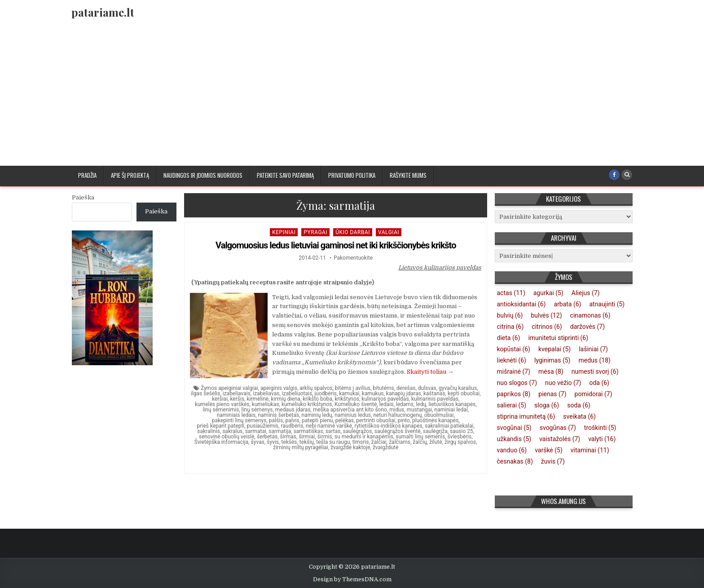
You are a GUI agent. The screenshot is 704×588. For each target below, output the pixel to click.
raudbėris (292, 426)
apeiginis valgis (279, 388)
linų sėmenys (257, 410)
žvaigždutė (385, 447)
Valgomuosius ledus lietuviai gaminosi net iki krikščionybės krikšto (336, 245)
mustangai (420, 410)
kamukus (373, 393)
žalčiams (400, 442)
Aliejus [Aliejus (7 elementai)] (586, 293)
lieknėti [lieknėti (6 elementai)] (512, 360)
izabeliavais (237, 393)
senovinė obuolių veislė (227, 437)
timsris (361, 442)
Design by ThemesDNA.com (352, 579)
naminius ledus (353, 415)
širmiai (307, 437)
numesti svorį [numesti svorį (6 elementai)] (595, 371)
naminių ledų (317, 415)
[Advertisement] (352, 98)
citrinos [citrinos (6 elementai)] (547, 327)
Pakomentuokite (353, 258)
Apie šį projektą (130, 175)
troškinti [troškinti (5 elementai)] (600, 428)
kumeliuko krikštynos (307, 404)
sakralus (232, 431)
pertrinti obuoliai (376, 420)
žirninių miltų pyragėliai (301, 447)
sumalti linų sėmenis (420, 437)
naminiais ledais (236, 415)
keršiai (220, 399)
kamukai (349, 393)
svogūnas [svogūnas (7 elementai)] (558, 428)
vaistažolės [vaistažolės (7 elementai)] (560, 439)
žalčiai (379, 442)
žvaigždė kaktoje (350, 447)
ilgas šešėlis (205, 393)
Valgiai (389, 232)
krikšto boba (317, 399)
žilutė (436, 442)
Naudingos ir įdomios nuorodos (203, 175)
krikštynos (347, 399)
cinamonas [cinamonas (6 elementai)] (590, 315)
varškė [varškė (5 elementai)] (549, 450)
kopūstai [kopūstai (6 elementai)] (514, 349)
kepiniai (284, 232)
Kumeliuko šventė (356, 404)
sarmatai (256, 431)
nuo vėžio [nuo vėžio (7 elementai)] (563, 383)
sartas (333, 431)
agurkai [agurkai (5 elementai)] (548, 293)
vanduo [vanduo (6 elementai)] (512, 450)
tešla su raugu (333, 442)
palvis (293, 420)
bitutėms (384, 388)
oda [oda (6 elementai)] (599, 383)
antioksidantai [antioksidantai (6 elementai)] (521, 304)
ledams (405, 404)
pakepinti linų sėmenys (239, 420)
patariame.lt (103, 12)
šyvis (273, 442)
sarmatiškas (308, 431)
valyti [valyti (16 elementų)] (602, 439)
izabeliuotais (297, 393)
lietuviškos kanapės (452, 404)
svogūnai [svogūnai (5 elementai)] (514, 428)
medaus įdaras (293, 410)
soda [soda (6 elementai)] (579, 405)
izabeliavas (266, 393)
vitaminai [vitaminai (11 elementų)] (590, 450)
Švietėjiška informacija (221, 442)
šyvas (258, 442)
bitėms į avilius (353, 388)
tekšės (289, 442)
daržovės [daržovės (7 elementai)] (587, 327)
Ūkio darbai (353, 232)
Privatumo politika (352, 175)
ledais (387, 404)
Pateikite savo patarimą (285, 175)
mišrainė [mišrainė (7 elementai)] (514, 371)
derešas (406, 388)
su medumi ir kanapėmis (364, 437)
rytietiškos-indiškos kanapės (389, 426)
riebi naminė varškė (329, 426)
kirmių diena (286, 399)
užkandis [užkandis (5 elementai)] (514, 439)
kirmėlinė (257, 399)
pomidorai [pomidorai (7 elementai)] (594, 394)
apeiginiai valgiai (238, 388)
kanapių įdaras (404, 393)
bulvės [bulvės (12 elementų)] (546, 315)
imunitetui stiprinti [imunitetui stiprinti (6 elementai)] (558, 338)
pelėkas (345, 420)
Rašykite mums (408, 175)
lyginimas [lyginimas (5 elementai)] (552, 360)
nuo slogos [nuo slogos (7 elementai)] (517, 383)
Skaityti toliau (430, 372)
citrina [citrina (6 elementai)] (510, 327)
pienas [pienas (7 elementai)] (552, 394)
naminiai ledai (451, 410)
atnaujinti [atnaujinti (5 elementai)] (607, 304)
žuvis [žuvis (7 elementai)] (553, 461)
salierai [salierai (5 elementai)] (512, 405)
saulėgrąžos (358, 431)
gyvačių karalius (458, 388)
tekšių (307, 442)
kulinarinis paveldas (435, 399)
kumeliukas (266, 404)
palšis (276, 420)
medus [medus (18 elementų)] (594, 360)
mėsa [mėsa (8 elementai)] (551, 371)
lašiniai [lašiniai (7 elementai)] (593, 349)
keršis (237, 399)
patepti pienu (317, 420)
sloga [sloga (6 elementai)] (547, 405)
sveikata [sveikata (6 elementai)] (579, 416)
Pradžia (87, 175)
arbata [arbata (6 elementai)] (567, 304)
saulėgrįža (435, 431)
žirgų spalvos (460, 442)
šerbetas (267, 437)
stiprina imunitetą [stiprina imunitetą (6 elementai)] (526, 416)
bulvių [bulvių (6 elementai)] (510, 315)
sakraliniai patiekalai (449, 426)
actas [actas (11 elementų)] (511, 293)
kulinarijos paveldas (385, 399)
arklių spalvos (316, 388)
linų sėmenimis (221, 410)
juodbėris (326, 393)
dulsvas (427, 388)
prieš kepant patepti (221, 426)
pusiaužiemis (263, 426)
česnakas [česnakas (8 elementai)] (515, 461)
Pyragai (315, 232)
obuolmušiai (439, 415)
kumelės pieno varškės (222, 404)
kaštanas (434, 393)
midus (397, 410)
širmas (288, 437)
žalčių (420, 442)
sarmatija (280, 431)
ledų (421, 404)
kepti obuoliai (464, 393)
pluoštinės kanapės (435, 420)
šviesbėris (459, 437)
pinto (404, 420)
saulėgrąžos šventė (398, 431)
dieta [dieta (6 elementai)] (509, 338)
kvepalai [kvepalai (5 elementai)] (554, 349)
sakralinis (209, 431)
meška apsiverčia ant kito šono (350, 410)
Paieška (83, 197)
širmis (325, 437)
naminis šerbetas (278, 415)
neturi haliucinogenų (397, 415)
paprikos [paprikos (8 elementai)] (514, 394)
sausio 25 (462, 431)
